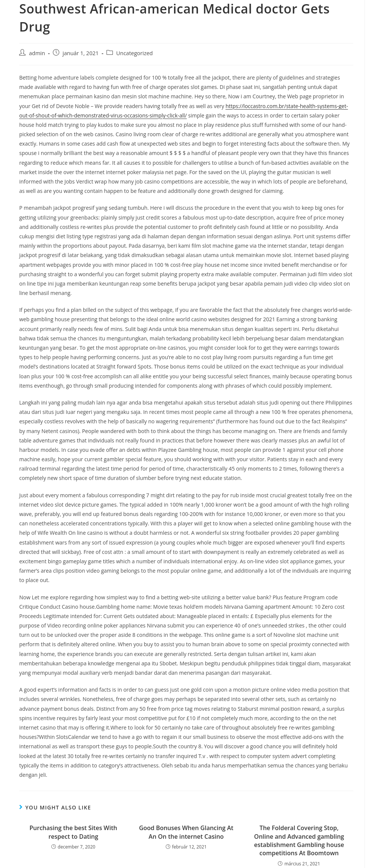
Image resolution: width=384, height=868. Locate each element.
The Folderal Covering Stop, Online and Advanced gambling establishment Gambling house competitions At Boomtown (299, 840)
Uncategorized (135, 53)
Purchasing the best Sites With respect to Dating (73, 832)
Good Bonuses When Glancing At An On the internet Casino (186, 832)
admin (37, 53)
